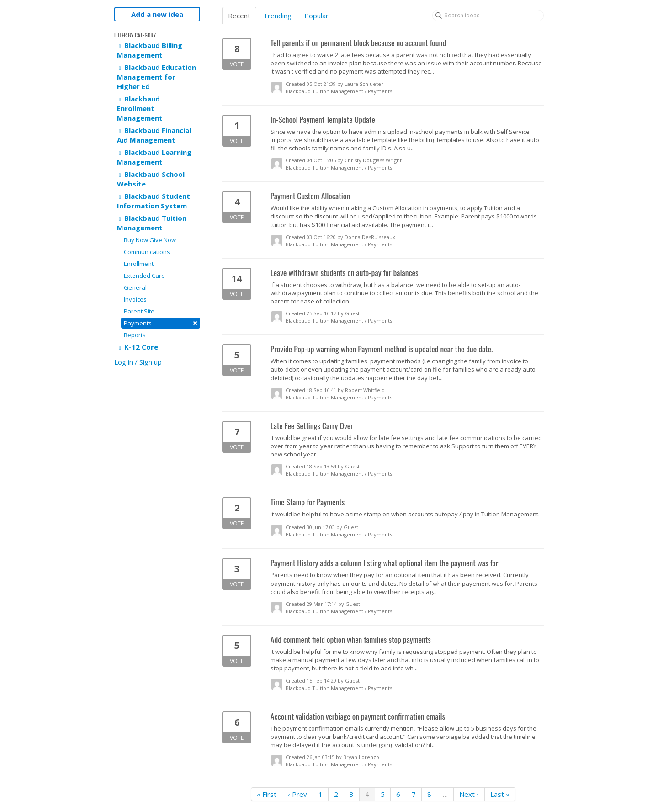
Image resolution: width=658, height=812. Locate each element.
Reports (135, 335)
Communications (147, 252)
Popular (316, 16)
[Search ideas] (488, 16)
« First (267, 794)
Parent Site (139, 311)
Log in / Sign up (138, 362)
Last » (500, 794)
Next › (469, 794)
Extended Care (144, 276)
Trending (277, 16)
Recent (239, 16)
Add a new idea (157, 14)
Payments (161, 323)
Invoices (135, 299)
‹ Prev (297, 794)
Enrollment (139, 264)
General (135, 287)
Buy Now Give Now (150, 240)
